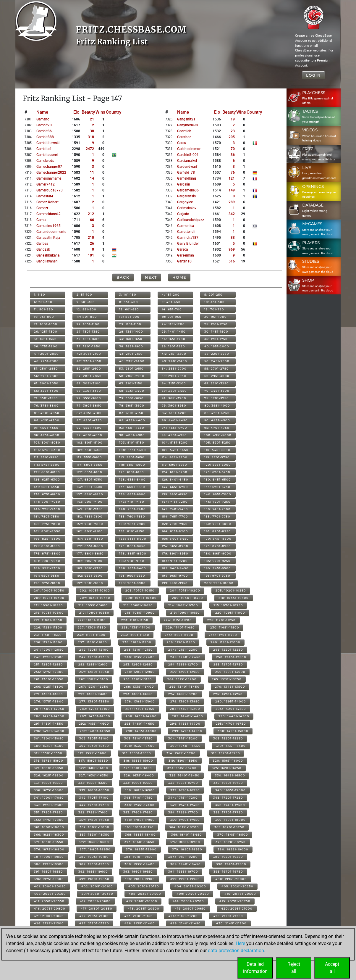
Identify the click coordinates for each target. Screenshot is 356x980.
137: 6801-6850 (90, 494)
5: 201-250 (213, 295)
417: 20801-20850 (97, 909)
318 (91, 137)
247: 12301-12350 (94, 657)
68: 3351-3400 (132, 391)
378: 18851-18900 (141, 849)
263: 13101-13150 (138, 679)
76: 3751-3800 (46, 406)
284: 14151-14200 (185, 709)
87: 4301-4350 (89, 420)
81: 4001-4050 (47, 413)
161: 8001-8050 (47, 531)
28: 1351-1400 (131, 332)
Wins (100, 112)
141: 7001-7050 (47, 502)
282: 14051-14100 (95, 709)
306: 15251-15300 (49, 746)
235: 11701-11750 (223, 635)
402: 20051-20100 (97, 886)
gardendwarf (187, 167)
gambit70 (44, 125)
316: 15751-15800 (49, 761)
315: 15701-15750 (226, 753)
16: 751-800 (44, 317)
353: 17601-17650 (138, 812)
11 (92, 173)
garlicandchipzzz (191, 220)
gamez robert (47, 202)
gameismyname (49, 178)
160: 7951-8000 (218, 524)
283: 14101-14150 (140, 709)
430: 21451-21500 (231, 923)
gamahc (43, 119)
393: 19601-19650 (138, 872)
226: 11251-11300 (48, 627)
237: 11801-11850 (93, 642)
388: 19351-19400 (140, 864)
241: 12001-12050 (49, 650)
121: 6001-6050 (47, 472)
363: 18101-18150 (139, 827)
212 (91, 214)
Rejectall (294, 968)
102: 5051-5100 (90, 443)
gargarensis (186, 196)
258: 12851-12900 (140, 672)
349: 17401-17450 (185, 805)
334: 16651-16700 (183, 783)
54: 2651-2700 (174, 369)
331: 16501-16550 (48, 783)
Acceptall (332, 968)
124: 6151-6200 (175, 472)
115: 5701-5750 (217, 457)
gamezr (42, 208)
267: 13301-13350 (94, 687)
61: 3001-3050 (46, 383)
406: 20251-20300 (50, 894)
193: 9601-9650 (132, 576)
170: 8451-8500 (218, 539)
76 (233, 173)
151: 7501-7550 (47, 516)
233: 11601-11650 (135, 635)
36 (233, 155)
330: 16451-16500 (230, 775)
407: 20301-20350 (97, 894)
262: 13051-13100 (94, 679)
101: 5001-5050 (47, 443)
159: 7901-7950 (175, 524)
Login (313, 75)
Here (240, 943)
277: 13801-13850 (94, 701)
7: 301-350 (86, 302)
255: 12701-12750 (228, 664)
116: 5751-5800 (47, 465)
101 (91, 255)
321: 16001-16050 (49, 768)
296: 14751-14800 (49, 731)
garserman (186, 255)
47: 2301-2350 (89, 361)
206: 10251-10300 (49, 598)
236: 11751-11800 (48, 642)
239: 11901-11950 (181, 642)
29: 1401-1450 (174, 332)
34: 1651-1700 (174, 339)
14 (92, 178)
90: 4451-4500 (217, 420)
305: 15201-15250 (228, 738)
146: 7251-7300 (47, 509)
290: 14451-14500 (234, 716)
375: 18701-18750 (231, 842)
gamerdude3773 (50, 190)
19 (233, 119)
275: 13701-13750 (228, 694)
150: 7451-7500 (217, 509)
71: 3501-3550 (46, 398)
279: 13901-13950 (185, 701)
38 (92, 131)
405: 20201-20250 (237, 886)
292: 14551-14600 (94, 724)
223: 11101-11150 (135, 620)
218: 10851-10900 (140, 613)
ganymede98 (187, 125)
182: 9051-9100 (90, 561)
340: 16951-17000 (230, 790)
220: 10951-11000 (230, 613)
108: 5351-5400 (133, 450)
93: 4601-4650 (132, 428)
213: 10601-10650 (138, 605)
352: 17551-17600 (93, 812)
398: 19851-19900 (140, 879)
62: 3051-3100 (89, 383)
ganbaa (42, 244)
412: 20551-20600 (95, 901)
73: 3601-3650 (131, 398)
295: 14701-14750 (231, 724)
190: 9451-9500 (218, 568)
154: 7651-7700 (175, 516)
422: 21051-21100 (94, 916)
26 (92, 244)
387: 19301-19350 (94, 864)
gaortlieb (184, 131)
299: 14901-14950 (187, 731)
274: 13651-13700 (183, 694)
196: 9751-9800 (47, 583)
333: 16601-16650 (138, 783)
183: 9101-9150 (132, 561)
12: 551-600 (86, 309)
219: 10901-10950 (185, 613)
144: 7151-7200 (175, 502)
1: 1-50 (40, 295)
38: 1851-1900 (131, 346)
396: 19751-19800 (49, 879)
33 (233, 238)
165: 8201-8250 (218, 531)
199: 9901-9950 (175, 583)
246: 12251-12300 (49, 657)
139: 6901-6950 (175, 494)
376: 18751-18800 (49, 849)
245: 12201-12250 (228, 650)
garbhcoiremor (189, 149)
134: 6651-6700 (175, 487)
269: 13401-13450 (185, 687)
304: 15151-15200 (183, 738)
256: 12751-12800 (49, 672)
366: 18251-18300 (49, 835)
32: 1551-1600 (88, 339)
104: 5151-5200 (175, 443)
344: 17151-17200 (183, 798)
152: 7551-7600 (90, 516)
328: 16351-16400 (139, 775)
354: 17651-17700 (183, 812)
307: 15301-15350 (94, 746)
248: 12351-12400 (140, 657)
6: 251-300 (43, 302)
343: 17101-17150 (139, 798)
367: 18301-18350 (95, 835)
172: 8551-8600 (90, 546)
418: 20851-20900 (144, 909)
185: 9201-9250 (217, 561)
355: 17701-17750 (228, 812)
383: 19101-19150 (139, 857)
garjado (183, 214)
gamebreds (45, 161)
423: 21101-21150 (139, 916)
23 (233, 131)
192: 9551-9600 (90, 576)
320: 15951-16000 (228, 761)
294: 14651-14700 (185, 724)
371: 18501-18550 (49, 842)
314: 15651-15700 (181, 753)
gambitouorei (47, 155)
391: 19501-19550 (48, 872)
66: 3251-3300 (46, 391)
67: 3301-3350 (89, 391)
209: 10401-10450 (188, 598)
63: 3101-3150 (131, 383)
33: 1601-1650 (131, 339)
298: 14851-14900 (141, 731)
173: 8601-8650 (132, 546)
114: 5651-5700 (175, 457)
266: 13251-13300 (49, 687)
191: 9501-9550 (47, 576)
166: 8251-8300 (47, 539)
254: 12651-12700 (183, 664)
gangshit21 (186, 119)
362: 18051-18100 (94, 827)
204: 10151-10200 (185, 590)
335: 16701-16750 (228, 783)
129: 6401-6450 (175, 479)
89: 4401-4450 (175, 420)
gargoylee (185, 202)
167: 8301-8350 (90, 539)
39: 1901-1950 (173, 346)
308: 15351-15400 (140, 746)
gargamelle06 (188, 190)
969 (232, 249)
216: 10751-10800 (49, 613)
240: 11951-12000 (225, 642)
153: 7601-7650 (132, 516)
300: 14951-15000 (233, 731)
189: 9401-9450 (175, 568)
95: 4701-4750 (217, 428)
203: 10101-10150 (140, 590)
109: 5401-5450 (175, 450)
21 (92, 119)
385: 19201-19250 (228, 857)
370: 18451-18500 (233, 835)
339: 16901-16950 (185, 790)
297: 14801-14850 (95, 731)
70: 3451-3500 (217, 391)
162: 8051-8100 (90, 531)
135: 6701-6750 (217, 487)
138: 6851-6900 (132, 494)
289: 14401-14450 (188, 716)
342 (232, 214)
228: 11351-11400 (136, 627)
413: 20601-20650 (142, 901)
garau (182, 143)
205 (232, 137)
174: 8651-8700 (175, 546)
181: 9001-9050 (47, 561)
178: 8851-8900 (133, 553)
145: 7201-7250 (217, 502)
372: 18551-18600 (94, 842)
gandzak (43, 249)
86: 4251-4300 (47, 420)
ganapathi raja (48, 238)
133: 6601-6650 (132, 487)
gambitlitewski (48, 143)
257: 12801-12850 (94, 672)
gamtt (41, 220)
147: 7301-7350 (90, 509)
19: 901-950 (172, 317)
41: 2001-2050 (46, 354)
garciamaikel (187, 161)
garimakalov (187, 208)
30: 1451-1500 (216, 332)
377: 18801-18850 (95, 849)
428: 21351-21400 (140, 923)
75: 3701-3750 (217, 398)
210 (91, 238)
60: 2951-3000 (217, 376)
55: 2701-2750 (217, 369)
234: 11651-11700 (179, 635)
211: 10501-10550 (48, 605)
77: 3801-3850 (89, 406)
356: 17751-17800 (49, 820)
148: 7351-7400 (132, 509)
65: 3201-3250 (217, 383)
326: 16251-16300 (49, 775)
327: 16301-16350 (94, 775)
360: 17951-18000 (230, 820)
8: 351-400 (129, 302)
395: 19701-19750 (228, 872)
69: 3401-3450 (174, 391)
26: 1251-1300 (46, 332)
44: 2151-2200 (174, 354)
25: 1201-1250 (216, 324)
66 (92, 220)
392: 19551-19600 (93, 872)
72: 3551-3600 (89, 398)
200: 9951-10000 (219, 583)
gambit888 (45, 137)
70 (233, 149)
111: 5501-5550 (46, 457)
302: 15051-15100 (94, 738)
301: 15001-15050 (49, 738)
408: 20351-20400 (145, 894)
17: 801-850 (87, 317)
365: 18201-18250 (229, 827)
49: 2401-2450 (174, 361)
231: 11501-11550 (48, 635)
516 (232, 261)
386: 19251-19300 (49, 864)
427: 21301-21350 (94, 923)
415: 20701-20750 (235, 901)
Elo (76, 112)
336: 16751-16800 (49, 790)
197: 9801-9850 (90, 583)
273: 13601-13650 (138, 694)
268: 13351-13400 (139, 687)
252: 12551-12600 (93, 664)
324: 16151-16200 (182, 768)
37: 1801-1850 (89, 346)
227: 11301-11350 (92, 627)
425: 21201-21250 (228, 916)
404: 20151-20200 (190, 886)
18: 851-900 (129, 317)
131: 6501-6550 (47, 487)
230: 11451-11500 (225, 627)
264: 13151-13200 (182, 679)
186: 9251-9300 (47, 568)
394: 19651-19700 (183, 872)
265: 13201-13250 (227, 679)
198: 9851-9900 (132, 583)
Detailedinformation (255, 968)
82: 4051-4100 (89, 413)
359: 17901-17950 (185, 820)
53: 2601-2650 (131, 369)
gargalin (184, 184)
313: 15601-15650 (137, 753)
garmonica (186, 226)
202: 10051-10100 (95, 590)
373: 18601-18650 (140, 842)
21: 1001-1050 (46, 324)
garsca (182, 249)
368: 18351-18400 (140, 835)
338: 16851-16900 (140, 790)
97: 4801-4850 (89, 435)
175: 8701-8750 (218, 546)
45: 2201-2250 (217, 354)
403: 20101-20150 (144, 886)
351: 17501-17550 (48, 812)
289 (232, 202)
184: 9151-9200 (175, 561)
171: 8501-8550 (47, 546)
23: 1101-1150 (130, 324)
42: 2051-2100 (89, 354)
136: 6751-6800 (47, 494)
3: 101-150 (128, 295)
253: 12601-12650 (138, 664)
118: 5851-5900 (132, 465)
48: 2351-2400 (132, 361)
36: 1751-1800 (46, 346)
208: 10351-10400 (141, 598)
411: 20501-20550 (49, 901)
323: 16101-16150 (138, 768)
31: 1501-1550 (45, 339)
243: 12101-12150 (139, 650)
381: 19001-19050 (49, 857)
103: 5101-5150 (132, 443)
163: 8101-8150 (132, 531)
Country (114, 112)
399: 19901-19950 (185, 879)
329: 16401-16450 (185, 775)
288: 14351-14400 (141, 716)
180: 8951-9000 (218, 553)
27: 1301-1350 (88, 332)
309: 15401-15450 (186, 746)
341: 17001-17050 (49, 798)
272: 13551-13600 (93, 694)
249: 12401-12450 (186, 657)
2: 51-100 (84, 295)
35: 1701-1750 (216, 339)
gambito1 (44, 149)
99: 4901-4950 (174, 435)
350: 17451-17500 (230, 805)
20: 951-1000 (216, 317)
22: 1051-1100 (88, 324)
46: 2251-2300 (46, 361)
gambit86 (44, 131)
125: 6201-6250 (217, 472)
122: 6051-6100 (89, 472)
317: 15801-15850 (93, 761)
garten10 (184, 261)
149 (232, 190)
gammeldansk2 (48, 214)
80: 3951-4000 (217, 406)
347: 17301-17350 (94, 805)
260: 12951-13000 (230, 672)
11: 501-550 (44, 309)
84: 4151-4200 (174, 413)
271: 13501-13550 (48, 694)
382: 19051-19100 (94, 857)
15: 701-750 (214, 309)
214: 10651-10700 (183, 605)
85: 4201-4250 (217, 413)
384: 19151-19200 (183, 857)
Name (42, 112)
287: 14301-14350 (95, 716)
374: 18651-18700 (185, 842)
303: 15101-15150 (139, 738)
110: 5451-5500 (217, 450)
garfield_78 (186, 173)
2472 (90, 149)
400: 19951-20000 (231, 879)
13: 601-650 (129, 309)
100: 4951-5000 (218, 435)
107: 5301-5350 (90, 450)
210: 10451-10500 (234, 598)
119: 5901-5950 (174, 465)
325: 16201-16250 (227, 768)
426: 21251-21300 (49, 923)
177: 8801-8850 (90, 553)
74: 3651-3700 (174, 398)
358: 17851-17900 (140, 820)
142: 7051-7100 (90, 502)
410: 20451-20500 (240, 894)
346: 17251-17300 (49, 805)
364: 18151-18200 (184, 827)
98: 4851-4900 (132, 435)
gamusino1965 (48, 226)
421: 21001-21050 (49, 916)
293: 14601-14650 (140, 724)
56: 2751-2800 (46, 376)
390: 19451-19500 (231, 864)
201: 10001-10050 (49, 590)
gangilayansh (47, 261)
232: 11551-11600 (91, 635)
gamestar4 (45, 196)
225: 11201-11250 (221, 620)
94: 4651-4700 (174, 428)
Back (123, 277)
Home (179, 277)
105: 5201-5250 (217, 443)
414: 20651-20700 (188, 901)
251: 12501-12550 (48, 664)
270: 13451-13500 (230, 687)
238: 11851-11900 (137, 642)
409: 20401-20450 (193, 894)
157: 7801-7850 (90, 524)
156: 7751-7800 (47, 524)
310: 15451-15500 (231, 746)
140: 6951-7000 (218, 494)
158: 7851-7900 (132, 524)
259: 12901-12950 (185, 672)
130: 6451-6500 (218, 479)
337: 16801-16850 (94, 790)
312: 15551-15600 (92, 753)
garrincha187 (188, 238)
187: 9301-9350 (90, 568)
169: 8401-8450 (175, 539)
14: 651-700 (172, 309)
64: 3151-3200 (174, 383)
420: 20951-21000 (237, 909)
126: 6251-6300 (47, 479)
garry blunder (188, 244)
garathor (184, 137)
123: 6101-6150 (132, 472)
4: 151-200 (171, 295)
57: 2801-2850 (89, 376)
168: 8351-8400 (133, 539)
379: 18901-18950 (187, 849)
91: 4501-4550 (46, 428)
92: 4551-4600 (89, 428)
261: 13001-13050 (49, 679)
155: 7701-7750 (217, 516)
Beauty (88, 112)
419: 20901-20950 (190, 909)
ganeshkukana (48, 255)
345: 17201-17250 (228, 798)
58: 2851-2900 (132, 376)
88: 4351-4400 (132, 420)
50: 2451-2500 (217, 361)
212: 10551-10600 (93, 605)
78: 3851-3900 (132, 406)
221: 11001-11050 (48, 620)
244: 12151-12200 (183, 650)
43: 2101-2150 (131, 354)
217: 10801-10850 (94, 613)
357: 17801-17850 (94, 820)
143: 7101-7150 (132, 502)
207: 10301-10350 (95, 598)
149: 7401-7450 (175, 509)
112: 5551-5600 (89, 457)
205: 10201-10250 (231, 590)
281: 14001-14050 (49, 709)
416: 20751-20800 (50, 909)
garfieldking (187, 178)
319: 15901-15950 (183, 761)
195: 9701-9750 (217, 576)
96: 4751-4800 (47, 435)
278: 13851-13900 (140, 701)
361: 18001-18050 (49, 827)
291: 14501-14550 (49, 724)
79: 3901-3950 (174, 406)
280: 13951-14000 (231, 701)
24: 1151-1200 (173, 324)
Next (151, 277)
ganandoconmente (51, 232)
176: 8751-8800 (47, 553)
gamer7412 (46, 184)
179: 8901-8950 (175, 553)
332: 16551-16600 (93, 783)
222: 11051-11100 (92, 620)
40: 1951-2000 (217, 346)
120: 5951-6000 (218, 465)
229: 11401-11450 (180, 627)
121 (232, 178)
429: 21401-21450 (186, 923)
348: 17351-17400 (140, 805)
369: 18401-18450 (187, 835)
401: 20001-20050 (50, 886)
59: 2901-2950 (174, 376)
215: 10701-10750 (228, 605)
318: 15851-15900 (138, 761)
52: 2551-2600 (89, 369)
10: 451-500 (215, 302)
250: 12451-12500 (231, 657)
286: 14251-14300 (49, 716)
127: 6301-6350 (90, 479)
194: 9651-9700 (175, 576)
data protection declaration (236, 951)
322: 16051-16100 (94, 768)
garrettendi (186, 232)
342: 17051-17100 (94, 798)
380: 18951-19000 (233, 849)
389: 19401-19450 (186, 864)
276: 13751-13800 (49, 701)
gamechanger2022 (51, 173)
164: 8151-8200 (175, 531)
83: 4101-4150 (131, 413)
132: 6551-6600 (90, 487)
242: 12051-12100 (94, 650)
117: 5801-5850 (90, 465)
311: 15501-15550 (48, 753)
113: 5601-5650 (132, 457)
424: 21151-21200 (183, 916)
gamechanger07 (49, 167)
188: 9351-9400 (133, 568)
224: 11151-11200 (178, 620)
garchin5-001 (188, 155)
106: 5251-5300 (47, 450)
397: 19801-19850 (94, 879)
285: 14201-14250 (231, 709)
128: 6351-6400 (132, 479)
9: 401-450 (171, 302)
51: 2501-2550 (46, 369)
